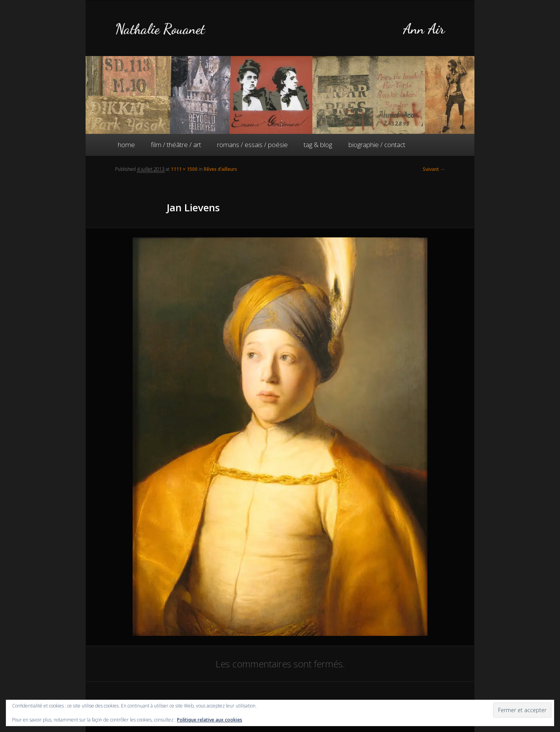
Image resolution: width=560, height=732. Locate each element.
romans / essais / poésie (252, 145)
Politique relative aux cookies (210, 720)
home (126, 145)
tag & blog (318, 145)
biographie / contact (377, 145)
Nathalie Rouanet (160, 29)
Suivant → (434, 169)
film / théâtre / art (176, 145)
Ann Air (424, 29)
